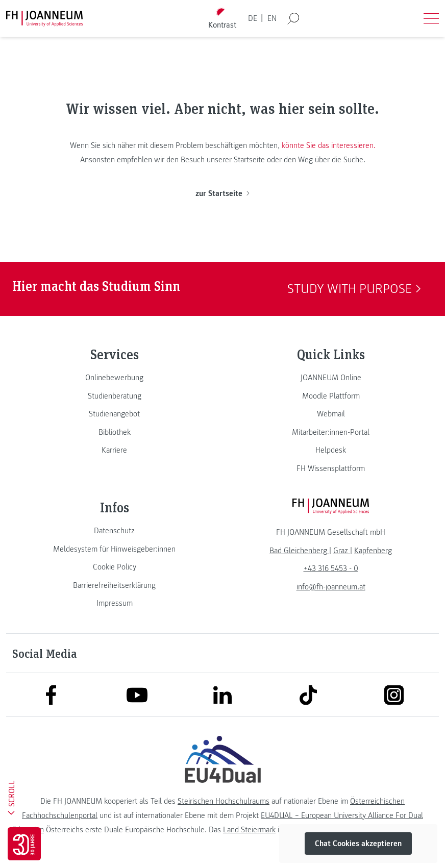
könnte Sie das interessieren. (329, 145)
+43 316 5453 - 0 (331, 568)
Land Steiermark (249, 830)
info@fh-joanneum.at (331, 587)
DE (253, 18)
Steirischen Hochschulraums (224, 801)
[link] (114, 378)
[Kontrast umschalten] (222, 19)
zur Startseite (222, 193)
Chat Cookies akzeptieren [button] (358, 844)
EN (272, 18)
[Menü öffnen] (431, 18)
